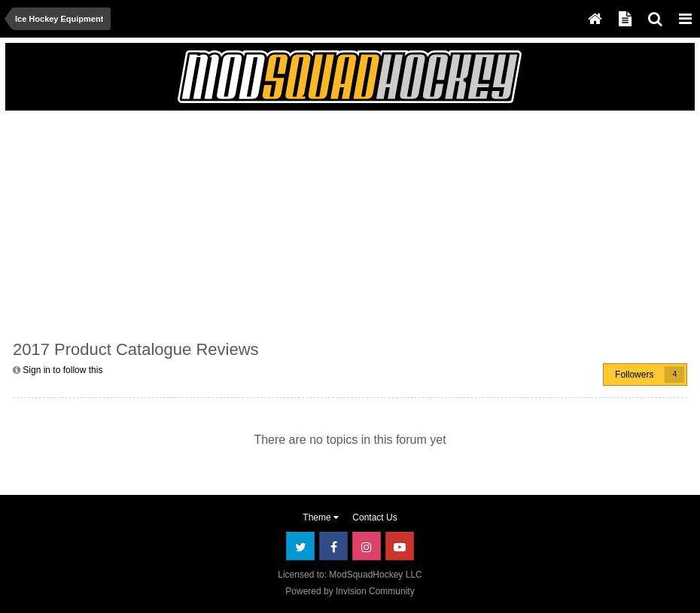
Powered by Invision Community (350, 591)
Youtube (400, 546)
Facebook (333, 546)
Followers (634, 375)
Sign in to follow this (62, 370)
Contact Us (374, 517)
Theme (321, 517)
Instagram (367, 546)
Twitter (300, 546)
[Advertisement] (189, 223)
